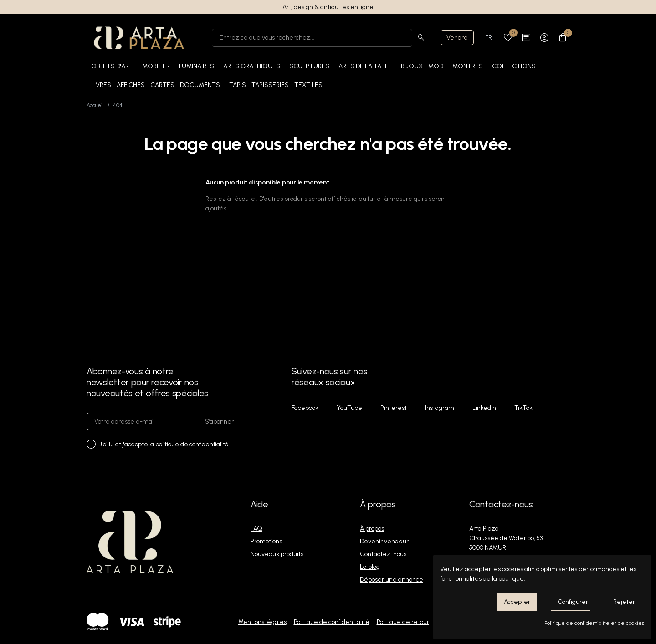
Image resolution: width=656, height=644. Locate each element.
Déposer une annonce (392, 580)
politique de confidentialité (192, 444)
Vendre (457, 38)
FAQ (256, 529)
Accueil (95, 105)
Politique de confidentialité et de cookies (594, 623)
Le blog (370, 567)
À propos (372, 529)
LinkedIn (484, 408)
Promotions (266, 541)
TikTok (523, 408)
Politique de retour (403, 622)
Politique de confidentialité (332, 622)
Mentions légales (262, 622)
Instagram (440, 408)
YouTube (349, 408)
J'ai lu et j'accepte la (164, 444)
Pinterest (394, 408)
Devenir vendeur (384, 541)
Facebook (305, 408)
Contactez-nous (383, 554)
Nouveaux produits (277, 554)
